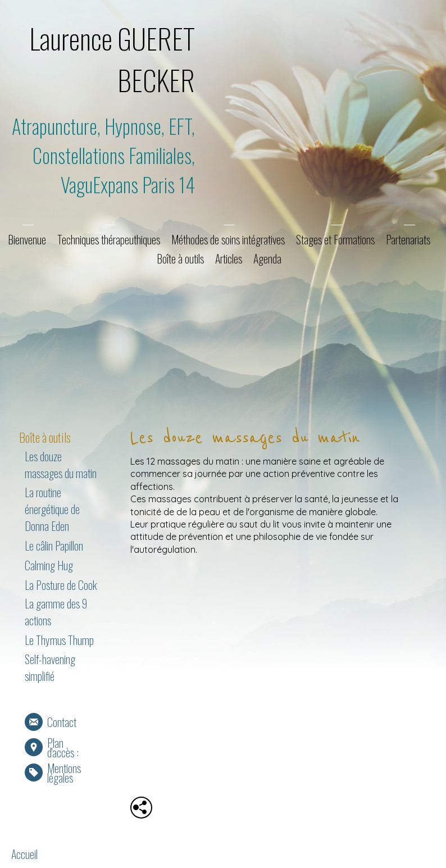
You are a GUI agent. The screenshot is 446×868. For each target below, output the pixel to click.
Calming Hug (49, 565)
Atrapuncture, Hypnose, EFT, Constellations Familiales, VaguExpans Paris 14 (103, 155)
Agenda (267, 258)
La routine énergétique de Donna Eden (52, 509)
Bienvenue (27, 239)
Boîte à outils (180, 258)
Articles (229, 258)
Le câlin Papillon (54, 546)
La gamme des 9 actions (56, 612)
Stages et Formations (335, 239)
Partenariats (408, 239)
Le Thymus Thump (59, 640)
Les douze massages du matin (61, 465)
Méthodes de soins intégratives (228, 239)
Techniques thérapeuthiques (109, 239)
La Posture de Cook (61, 585)
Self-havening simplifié (50, 667)
